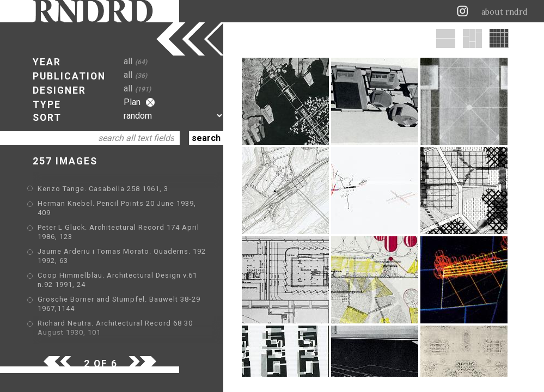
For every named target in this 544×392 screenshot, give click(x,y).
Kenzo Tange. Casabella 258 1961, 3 (103, 189)
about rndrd (505, 12)
